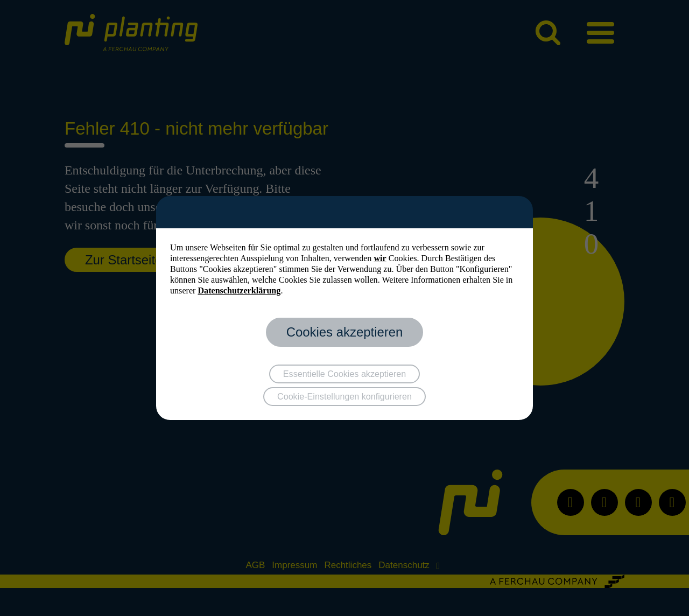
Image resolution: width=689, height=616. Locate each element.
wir (380, 258)
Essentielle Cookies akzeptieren (344, 374)
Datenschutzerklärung (239, 290)
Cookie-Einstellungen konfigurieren (344, 396)
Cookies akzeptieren (345, 332)
